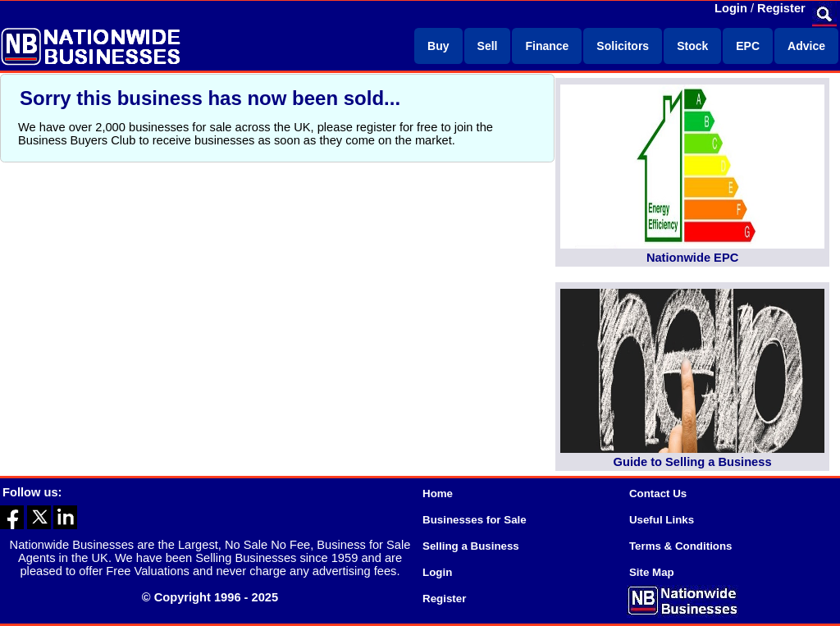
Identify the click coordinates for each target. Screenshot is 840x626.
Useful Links (662, 520)
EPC (748, 46)
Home (438, 493)
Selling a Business (471, 546)
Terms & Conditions (681, 546)
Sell (488, 46)
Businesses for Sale (475, 520)
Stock (692, 46)
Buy (438, 46)
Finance (547, 46)
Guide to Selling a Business (693, 462)
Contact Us (658, 493)
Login (731, 8)
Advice (806, 46)
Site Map (652, 572)
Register (781, 8)
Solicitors (623, 46)
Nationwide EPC (692, 258)
